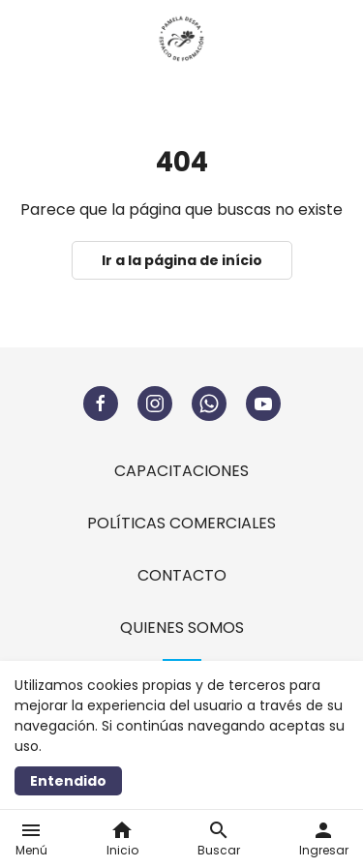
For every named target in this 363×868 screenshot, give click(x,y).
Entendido (68, 781)
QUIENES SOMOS (182, 628)
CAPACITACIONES (181, 471)
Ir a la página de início (182, 260)
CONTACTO (182, 575)
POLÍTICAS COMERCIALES (181, 523)
